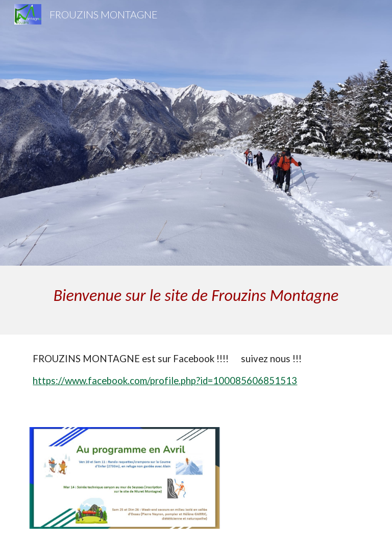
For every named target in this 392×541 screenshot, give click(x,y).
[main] (196, 300)
